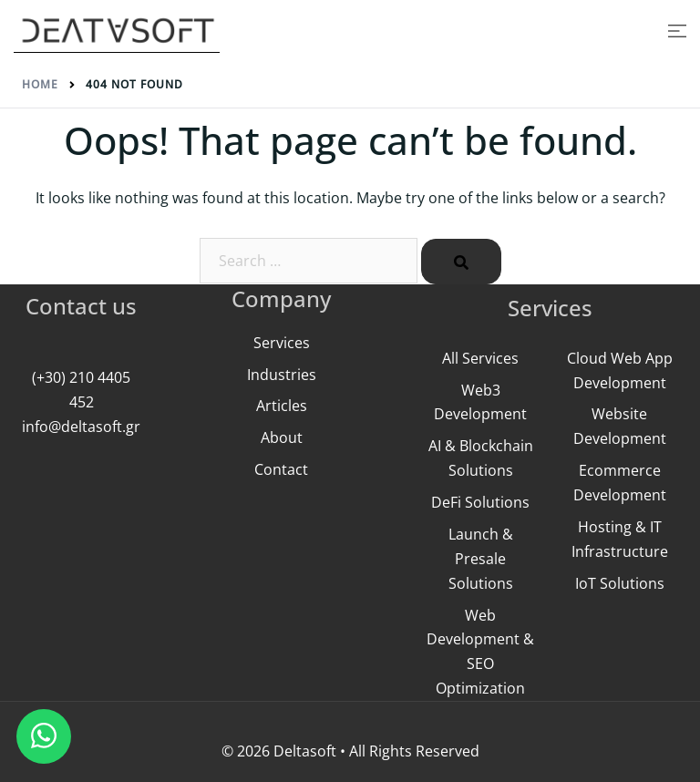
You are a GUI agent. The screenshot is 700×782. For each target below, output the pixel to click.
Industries (282, 375)
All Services (480, 358)
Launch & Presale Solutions (481, 559)
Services (282, 343)
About (282, 437)
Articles (282, 406)
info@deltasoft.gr (81, 427)
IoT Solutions (620, 583)
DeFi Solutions (480, 502)
